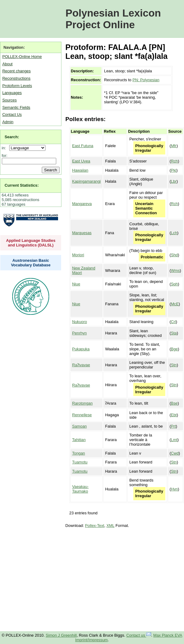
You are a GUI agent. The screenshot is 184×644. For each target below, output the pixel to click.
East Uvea (81, 161)
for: (5, 156)
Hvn (174, 489)
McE (175, 304)
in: (5, 148)
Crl (173, 322)
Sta (174, 333)
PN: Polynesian (146, 80)
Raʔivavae (81, 365)
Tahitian (79, 440)
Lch (174, 233)
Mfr (174, 146)
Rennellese (82, 415)
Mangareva (82, 204)
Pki (174, 170)
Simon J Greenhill (61, 635)
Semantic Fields (16, 107)
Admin (8, 122)
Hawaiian (80, 170)
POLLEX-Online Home (22, 57)
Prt (173, 426)
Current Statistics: (22, 185)
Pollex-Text (95, 526)
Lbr (174, 181)
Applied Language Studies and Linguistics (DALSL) (31, 243)
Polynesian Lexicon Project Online (113, 19)
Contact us (139, 635)
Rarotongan (82, 403)
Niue (76, 284)
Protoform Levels (17, 86)
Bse (174, 403)
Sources (9, 100)
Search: (12, 137)
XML (111, 526)
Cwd (175, 453)
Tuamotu (80, 462)
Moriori (78, 255)
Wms (175, 271)
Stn (174, 365)
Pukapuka (81, 349)
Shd (174, 255)
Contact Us (12, 114)
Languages (12, 93)
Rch (174, 161)
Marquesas (82, 233)
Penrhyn (80, 333)
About (7, 64)
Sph (174, 284)
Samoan (80, 426)
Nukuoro (80, 322)
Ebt (174, 415)
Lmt (174, 440)
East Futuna (83, 146)
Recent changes (16, 71)
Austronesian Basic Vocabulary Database (31, 263)
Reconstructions (16, 78)
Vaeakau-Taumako (80, 489)
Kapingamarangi (86, 181)
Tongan (79, 453)
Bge (174, 349)
